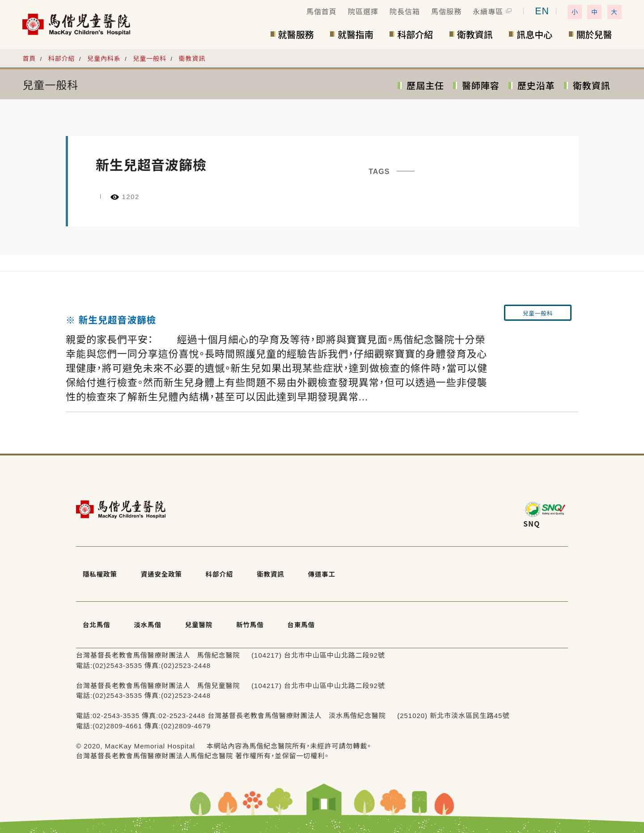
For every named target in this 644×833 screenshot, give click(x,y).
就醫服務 (296, 34)
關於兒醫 (594, 34)
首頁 (29, 59)
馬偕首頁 (322, 12)
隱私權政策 (97, 570)
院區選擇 (363, 12)
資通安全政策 (161, 570)
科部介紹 (415, 34)
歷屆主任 (425, 86)
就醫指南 (356, 34)
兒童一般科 (150, 59)
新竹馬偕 (246, 612)
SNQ (532, 523)
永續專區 (488, 12)
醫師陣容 (481, 86)
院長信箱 (405, 12)
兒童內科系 (104, 59)
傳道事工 (322, 570)
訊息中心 (534, 34)
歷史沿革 (536, 86)
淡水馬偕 (144, 612)
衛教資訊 (475, 34)
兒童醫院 (195, 612)
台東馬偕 (297, 612)
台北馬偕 (93, 612)
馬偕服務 (446, 12)
